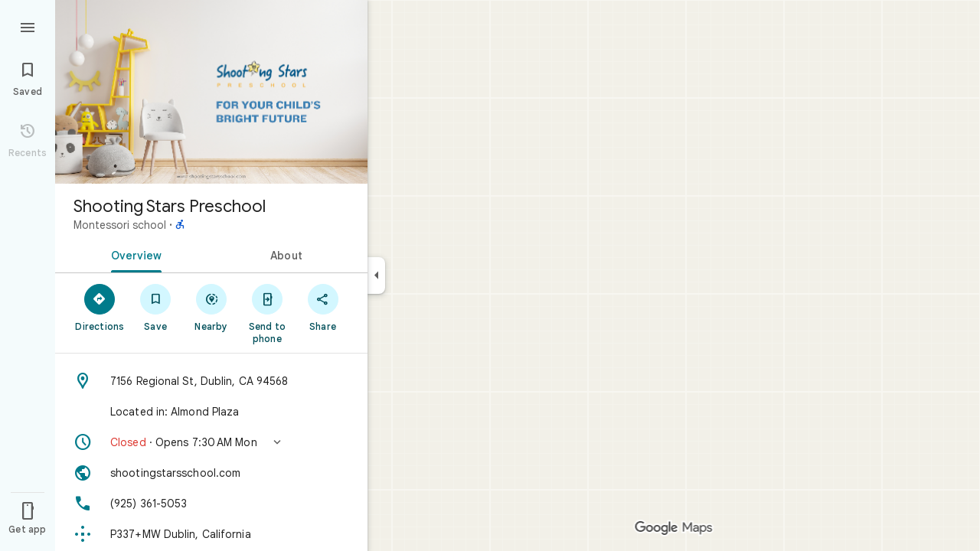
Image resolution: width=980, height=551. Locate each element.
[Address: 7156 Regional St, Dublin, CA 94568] (211, 381)
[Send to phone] (267, 313)
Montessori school (120, 225)
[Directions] (100, 307)
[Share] (323, 307)
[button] (211, 442)
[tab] (133, 254)
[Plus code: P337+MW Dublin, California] (211, 534)
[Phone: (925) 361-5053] (211, 504)
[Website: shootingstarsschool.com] (211, 473)
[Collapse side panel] (376, 275)
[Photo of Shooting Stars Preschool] (211, 92)
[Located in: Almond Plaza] (211, 412)
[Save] (156, 307)
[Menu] (28, 26)
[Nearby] (212, 307)
